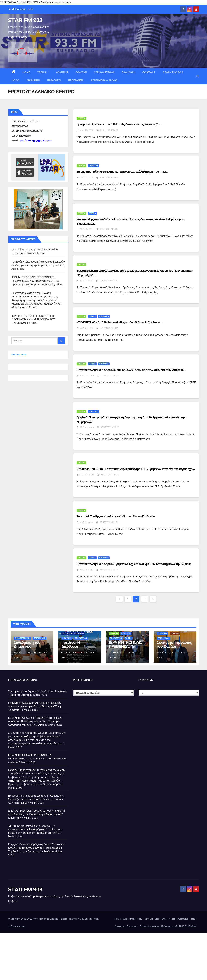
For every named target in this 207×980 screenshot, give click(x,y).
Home (26, 72)
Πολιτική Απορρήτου (149, 926)
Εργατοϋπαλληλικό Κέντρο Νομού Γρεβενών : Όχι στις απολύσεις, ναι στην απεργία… (131, 370)
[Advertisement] (97, 956)
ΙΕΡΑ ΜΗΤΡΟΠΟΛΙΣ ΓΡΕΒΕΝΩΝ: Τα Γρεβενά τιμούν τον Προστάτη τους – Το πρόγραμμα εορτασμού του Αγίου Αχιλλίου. (37, 281)
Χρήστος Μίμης (108, 130)
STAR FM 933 (25, 20)
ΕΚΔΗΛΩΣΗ (128, 72)
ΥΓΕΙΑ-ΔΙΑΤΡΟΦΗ (104, 72)
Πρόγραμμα (76, 80)
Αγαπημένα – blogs (104, 80)
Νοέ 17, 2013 (86, 328)
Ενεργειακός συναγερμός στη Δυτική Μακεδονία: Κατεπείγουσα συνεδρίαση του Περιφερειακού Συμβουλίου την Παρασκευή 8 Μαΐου (37, 848)
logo (16, 80)
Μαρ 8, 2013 (86, 522)
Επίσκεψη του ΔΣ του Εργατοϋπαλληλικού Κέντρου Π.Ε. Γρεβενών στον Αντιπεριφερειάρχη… (136, 469)
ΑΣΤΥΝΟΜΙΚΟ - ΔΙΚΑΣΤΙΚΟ (73, 633)
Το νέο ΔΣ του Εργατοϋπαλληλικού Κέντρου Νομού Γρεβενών (116, 516)
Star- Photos (173, 72)
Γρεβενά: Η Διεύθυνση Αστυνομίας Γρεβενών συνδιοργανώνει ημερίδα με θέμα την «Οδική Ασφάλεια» (38, 265)
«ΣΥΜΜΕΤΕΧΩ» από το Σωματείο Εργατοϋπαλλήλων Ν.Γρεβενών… (120, 322)
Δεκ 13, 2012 (86, 570)
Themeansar (18, 926)
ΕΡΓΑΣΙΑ (92, 213)
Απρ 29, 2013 (87, 427)
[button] (198, 76)
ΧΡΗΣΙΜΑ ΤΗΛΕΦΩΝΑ (186, 926)
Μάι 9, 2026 (71, 652)
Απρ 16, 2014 (87, 229)
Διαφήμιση (33, 80)
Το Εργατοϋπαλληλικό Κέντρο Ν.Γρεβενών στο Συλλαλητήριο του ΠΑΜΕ (122, 172)
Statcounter (19, 355)
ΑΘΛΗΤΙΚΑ (62, 72)
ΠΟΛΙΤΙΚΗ (81, 72)
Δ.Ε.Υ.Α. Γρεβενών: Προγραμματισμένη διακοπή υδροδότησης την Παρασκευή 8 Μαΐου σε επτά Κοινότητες (36, 814)
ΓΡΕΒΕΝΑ (82, 118)
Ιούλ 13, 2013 (87, 376)
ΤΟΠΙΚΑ (43, 72)
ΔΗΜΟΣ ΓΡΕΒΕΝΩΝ (22, 638)
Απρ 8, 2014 (86, 281)
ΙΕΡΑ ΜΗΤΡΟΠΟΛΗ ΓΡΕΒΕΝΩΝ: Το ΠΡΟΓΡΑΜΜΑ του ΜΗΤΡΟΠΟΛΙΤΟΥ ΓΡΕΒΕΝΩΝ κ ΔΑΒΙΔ (33, 319)
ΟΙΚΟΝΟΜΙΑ (104, 316)
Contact (149, 72)
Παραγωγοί (54, 80)
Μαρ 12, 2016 (87, 130)
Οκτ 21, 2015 (86, 178)
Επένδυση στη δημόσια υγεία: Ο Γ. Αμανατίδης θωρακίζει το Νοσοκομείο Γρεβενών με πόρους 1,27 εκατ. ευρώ (36, 799)
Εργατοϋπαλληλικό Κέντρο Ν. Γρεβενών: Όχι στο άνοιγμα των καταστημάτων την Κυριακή (134, 564)
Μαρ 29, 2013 (87, 475)
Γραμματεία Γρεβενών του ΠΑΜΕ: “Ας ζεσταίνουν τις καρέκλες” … (119, 124)
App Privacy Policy (133, 919)
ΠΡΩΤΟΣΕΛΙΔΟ (39, 638)
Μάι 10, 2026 (24, 652)
